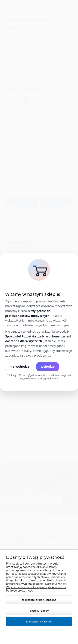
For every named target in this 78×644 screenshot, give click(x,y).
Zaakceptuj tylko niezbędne (39, 600)
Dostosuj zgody (39, 611)
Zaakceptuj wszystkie (39, 622)
